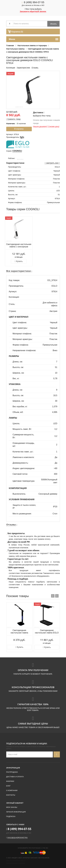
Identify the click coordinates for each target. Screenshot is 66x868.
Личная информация (16, 812)
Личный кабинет (15, 803)
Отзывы (35, 68)
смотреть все (52, 163)
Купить (19, 261)
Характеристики (23, 68)
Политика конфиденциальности (16, 861)
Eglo (22, 137)
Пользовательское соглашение (16, 863)
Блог (8, 786)
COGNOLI (17, 151)
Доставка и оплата (15, 777)
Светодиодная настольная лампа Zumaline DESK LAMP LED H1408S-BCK (19, 632)
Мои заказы (12, 807)
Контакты (11, 795)
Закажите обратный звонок (33, 11)
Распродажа (12, 772)
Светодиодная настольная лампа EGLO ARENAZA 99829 (47, 632)
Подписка (11, 816)
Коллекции (11, 68)
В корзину (19, 129)
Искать (53, 24)
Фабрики (10, 781)
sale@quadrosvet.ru (17, 838)
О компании (12, 790)
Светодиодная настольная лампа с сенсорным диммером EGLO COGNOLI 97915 (19, 246)
